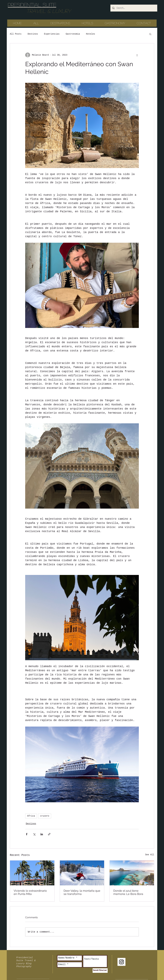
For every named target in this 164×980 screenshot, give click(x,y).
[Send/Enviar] (100, 971)
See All (150, 855)
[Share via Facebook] (27, 834)
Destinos (33, 34)
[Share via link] (49, 834)
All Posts (16, 34)
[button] (150, 34)
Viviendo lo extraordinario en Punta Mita (30, 892)
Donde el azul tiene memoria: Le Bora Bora (128, 892)
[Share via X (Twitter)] (34, 834)
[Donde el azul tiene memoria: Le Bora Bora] (132, 873)
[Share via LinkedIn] (42, 834)
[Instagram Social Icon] (121, 962)
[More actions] (137, 55)
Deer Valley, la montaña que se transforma (82, 892)
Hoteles (91, 34)
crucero (45, 816)
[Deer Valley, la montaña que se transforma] (82, 873)
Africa (31, 816)
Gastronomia (73, 34)
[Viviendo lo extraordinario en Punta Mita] (32, 873)
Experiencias (52, 34)
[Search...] (134, 8)
